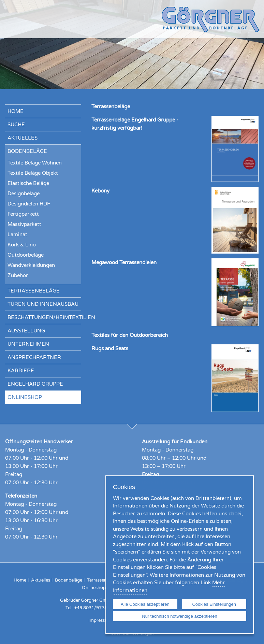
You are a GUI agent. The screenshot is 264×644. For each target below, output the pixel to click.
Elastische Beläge (28, 183)
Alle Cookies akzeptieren (145, 604)
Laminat (17, 234)
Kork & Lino (22, 245)
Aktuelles (23, 138)
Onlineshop (25, 397)
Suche (16, 125)
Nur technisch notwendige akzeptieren (179, 616)
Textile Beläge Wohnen (35, 163)
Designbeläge (24, 194)
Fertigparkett (23, 214)
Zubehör (18, 275)
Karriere (21, 371)
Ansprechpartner (34, 357)
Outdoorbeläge (26, 255)
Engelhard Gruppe (35, 384)
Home (16, 111)
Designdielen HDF (29, 204)
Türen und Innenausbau (43, 304)
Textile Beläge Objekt (33, 173)
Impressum (100, 620)
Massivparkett (24, 224)
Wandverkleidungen (31, 265)
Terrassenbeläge (34, 291)
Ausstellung (26, 331)
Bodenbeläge (27, 151)
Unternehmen (28, 344)
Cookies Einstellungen (214, 604)
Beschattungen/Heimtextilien (44, 317)
